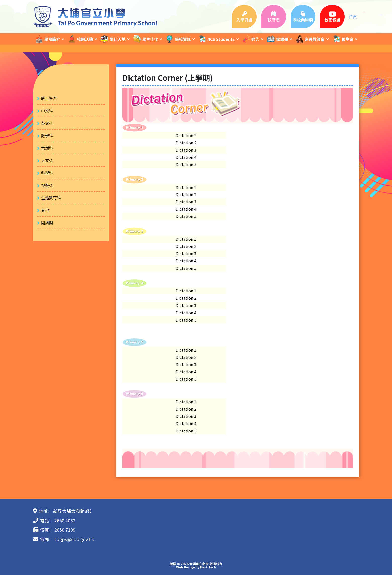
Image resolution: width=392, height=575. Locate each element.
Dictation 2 (186, 143)
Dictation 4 (186, 157)
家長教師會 (310, 39)
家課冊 (277, 39)
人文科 (47, 160)
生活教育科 (51, 198)
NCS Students (216, 39)
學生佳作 (146, 39)
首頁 (353, 17)
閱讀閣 (47, 223)
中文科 (47, 111)
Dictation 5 (186, 164)
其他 (45, 210)
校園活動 (80, 39)
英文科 (47, 123)
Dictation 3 (186, 150)
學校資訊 (178, 39)
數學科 (47, 136)
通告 (251, 39)
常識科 (47, 148)
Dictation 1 (186, 135)
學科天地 (113, 39)
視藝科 (47, 185)
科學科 (47, 173)
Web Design (185, 567)
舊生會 (343, 39)
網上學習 (49, 98)
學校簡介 (48, 39)
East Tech (208, 567)
